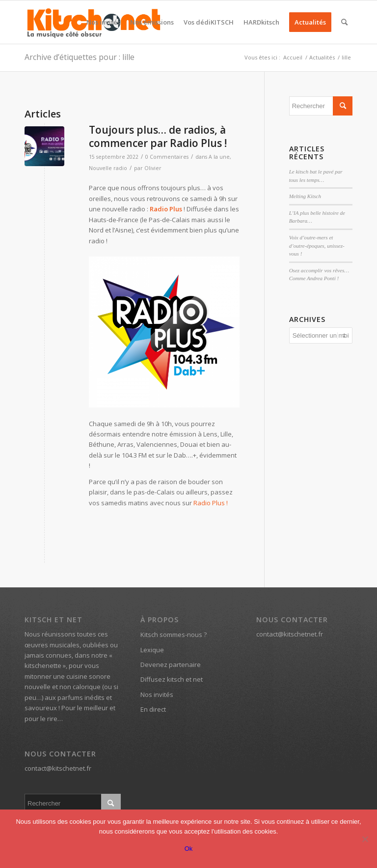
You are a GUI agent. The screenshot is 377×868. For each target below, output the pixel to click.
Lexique (152, 650)
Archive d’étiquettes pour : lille (80, 57)
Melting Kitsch (305, 196)
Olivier (153, 168)
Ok (189, 849)
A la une (219, 157)
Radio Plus (166, 209)
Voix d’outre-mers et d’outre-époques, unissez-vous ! (317, 246)
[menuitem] (103, 22)
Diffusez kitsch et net (172, 679)
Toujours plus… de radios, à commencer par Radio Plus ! (158, 136)
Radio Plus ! (211, 503)
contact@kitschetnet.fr (58, 768)
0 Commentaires (167, 157)
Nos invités (157, 694)
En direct (153, 709)
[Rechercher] (344, 22)
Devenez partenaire (171, 665)
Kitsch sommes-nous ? (174, 635)
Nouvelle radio (108, 168)
